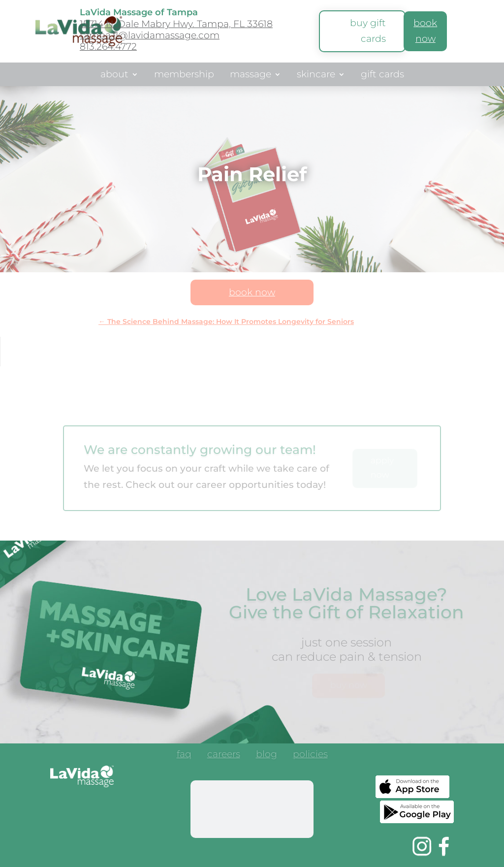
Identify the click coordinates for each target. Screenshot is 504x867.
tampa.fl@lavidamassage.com (150, 35)
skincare (316, 75)
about (114, 75)
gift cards (382, 75)
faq (184, 755)
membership (184, 75)
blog (267, 755)
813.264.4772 (108, 47)
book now (252, 292)
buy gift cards (368, 31)
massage (251, 75)
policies (310, 755)
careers (224, 755)
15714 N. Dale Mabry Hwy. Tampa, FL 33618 (176, 24)
